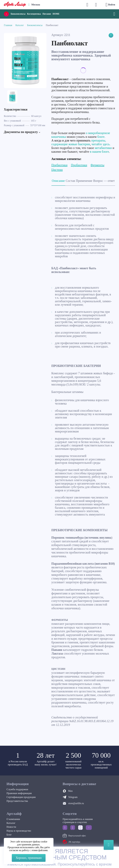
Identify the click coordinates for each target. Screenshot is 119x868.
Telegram (73, 797)
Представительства (17, 801)
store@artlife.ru (76, 803)
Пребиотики (59, 165)
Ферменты (97, 165)
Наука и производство (19, 831)
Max (70, 791)
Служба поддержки (17, 789)
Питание (47, 14)
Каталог (20, 25)
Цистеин (57, 170)
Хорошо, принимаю (29, 858)
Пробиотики (79, 165)
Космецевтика (34, 14)
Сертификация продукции (21, 797)
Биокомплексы (18, 14)
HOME (56, 14)
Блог (9, 835)
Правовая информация (19, 793)
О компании (13, 819)
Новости (11, 827)
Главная (8, 25)
